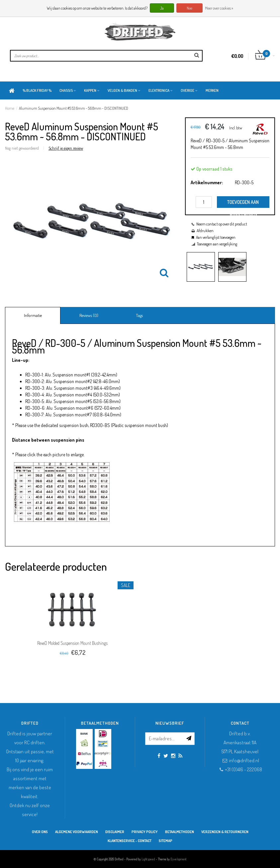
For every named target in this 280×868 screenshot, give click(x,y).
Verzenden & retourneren (225, 832)
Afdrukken (205, 231)
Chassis (68, 90)
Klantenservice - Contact (130, 841)
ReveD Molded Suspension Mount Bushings (72, 643)
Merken (212, 90)
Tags (139, 315)
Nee (189, 8)
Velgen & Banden (124, 90)
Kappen (92, 90)
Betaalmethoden (180, 832)
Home (10, 108)
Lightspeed (148, 859)
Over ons (40, 832)
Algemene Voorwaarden (77, 832)
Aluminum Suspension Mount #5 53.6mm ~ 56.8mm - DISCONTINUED (74, 108)
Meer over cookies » (219, 8)
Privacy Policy (145, 832)
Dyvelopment (179, 859)
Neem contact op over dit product (222, 224)
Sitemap (166, 841)
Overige (189, 90)
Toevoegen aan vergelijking (217, 244)
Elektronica (161, 90)
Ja (162, 8)
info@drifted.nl (244, 760)
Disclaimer (115, 832)
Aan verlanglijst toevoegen (216, 237)
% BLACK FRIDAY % (37, 90)
